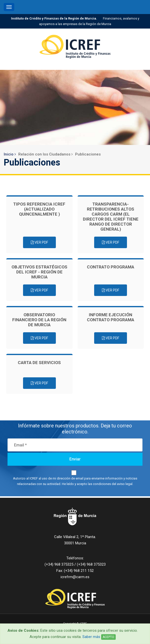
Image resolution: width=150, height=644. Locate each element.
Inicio (10, 154)
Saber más (91, 637)
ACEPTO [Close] (108, 637)
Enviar (75, 459)
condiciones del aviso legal (113, 484)
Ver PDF (39, 242)
